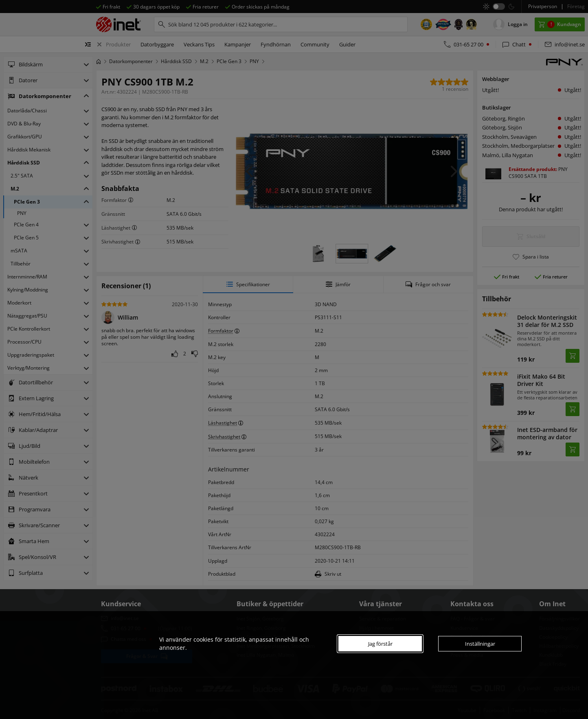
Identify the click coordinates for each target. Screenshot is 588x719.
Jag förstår (380, 644)
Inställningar (480, 644)
